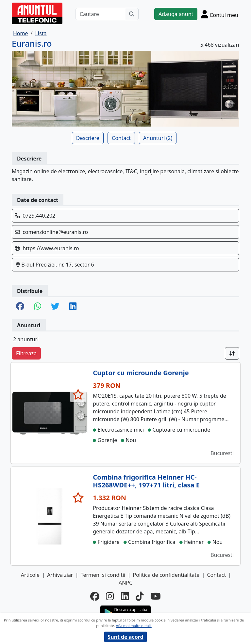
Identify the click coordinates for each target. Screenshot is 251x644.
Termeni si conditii (103, 575)
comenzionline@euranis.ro (55, 232)
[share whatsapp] (38, 307)
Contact (121, 138)
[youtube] (156, 596)
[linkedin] (125, 596)
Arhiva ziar (60, 575)
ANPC (125, 583)
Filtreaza (26, 353)
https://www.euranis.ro (51, 248)
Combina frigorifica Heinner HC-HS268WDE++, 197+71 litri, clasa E (146, 481)
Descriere (88, 138)
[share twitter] (55, 307)
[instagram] (110, 596)
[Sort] (232, 353)
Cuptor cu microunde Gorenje (141, 373)
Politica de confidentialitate (166, 575)
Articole (30, 575)
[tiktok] (140, 596)
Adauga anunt (176, 14)
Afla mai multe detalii (134, 626)
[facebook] (95, 596)
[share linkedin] (73, 307)
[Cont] (220, 14)
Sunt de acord (125, 637)
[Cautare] (100, 14)
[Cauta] (132, 14)
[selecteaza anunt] (78, 394)
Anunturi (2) (158, 138)
